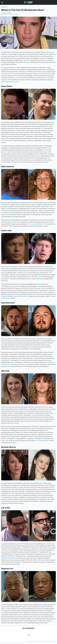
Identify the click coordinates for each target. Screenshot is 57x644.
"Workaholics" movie (9, 74)
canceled (17, 76)
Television (4, 7)
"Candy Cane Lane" (43, 441)
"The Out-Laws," (15, 222)
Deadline (45, 162)
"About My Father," (22, 296)
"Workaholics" (50, 52)
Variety (44, 152)
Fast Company (14, 423)
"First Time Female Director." (36, 224)
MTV (46, 126)
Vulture (40, 277)
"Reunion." (14, 443)
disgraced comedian (7, 558)
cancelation (6, 213)
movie (16, 78)
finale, (18, 609)
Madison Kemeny (7, 13)
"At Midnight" (10, 296)
